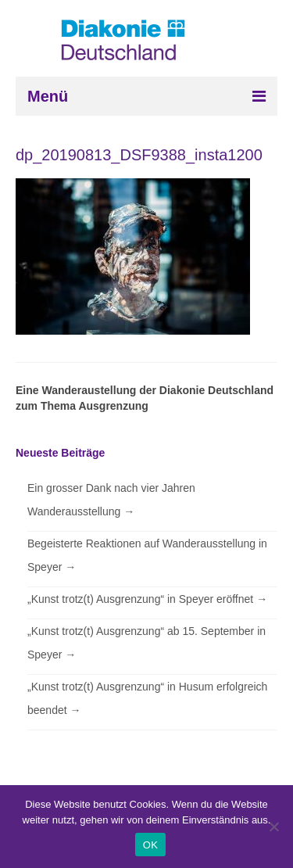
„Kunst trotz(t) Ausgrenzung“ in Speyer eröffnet (147, 599)
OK (150, 845)
